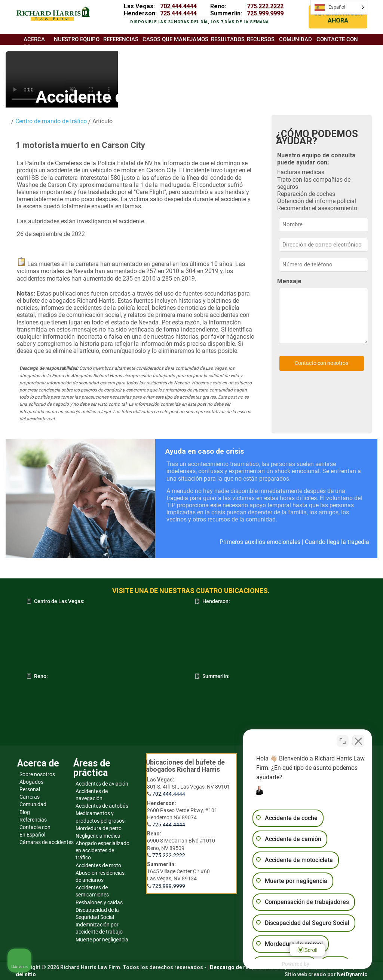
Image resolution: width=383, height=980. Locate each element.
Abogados (31, 782)
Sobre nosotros (37, 774)
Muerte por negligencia (102, 940)
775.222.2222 (265, 6)
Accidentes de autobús (102, 806)
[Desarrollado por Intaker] (319, 964)
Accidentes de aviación (102, 784)
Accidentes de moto (98, 865)
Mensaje (289, 281)
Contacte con (35, 827)
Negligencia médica (98, 836)
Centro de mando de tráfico (50, 121)
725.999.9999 (265, 13)
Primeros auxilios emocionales (260, 542)
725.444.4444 (178, 13)
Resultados (228, 39)
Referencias (33, 820)
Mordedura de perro (99, 828)
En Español (32, 835)
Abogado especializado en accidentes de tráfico (102, 850)
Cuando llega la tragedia (337, 542)
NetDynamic (352, 974)
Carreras (30, 797)
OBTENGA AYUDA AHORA (338, 17)
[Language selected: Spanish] (339, 7)
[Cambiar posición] (343, 741)
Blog (25, 812)
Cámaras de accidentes (47, 842)
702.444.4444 (178, 6)
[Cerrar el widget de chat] (358, 741)
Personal (30, 789)
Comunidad (33, 804)
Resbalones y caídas (99, 902)
